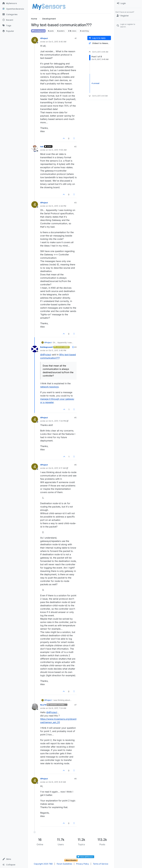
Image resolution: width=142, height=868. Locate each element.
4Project (44, 38)
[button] (14, 859)
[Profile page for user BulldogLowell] (35, 349)
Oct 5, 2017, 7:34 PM (57, 421)
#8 (75, 779)
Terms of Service (101, 864)
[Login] (128, 3)
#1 (76, 38)
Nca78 (43, 705)
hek (42, 147)
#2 (75, 147)
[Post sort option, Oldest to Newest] (99, 43)
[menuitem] (128, 3)
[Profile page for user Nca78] (35, 707)
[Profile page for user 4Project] (35, 40)
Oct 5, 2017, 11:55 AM (58, 150)
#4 (75, 347)
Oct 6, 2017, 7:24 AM (57, 708)
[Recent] (14, 20)
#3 (75, 203)
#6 (75, 465)
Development (38, 31)
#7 (76, 705)
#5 (75, 418)
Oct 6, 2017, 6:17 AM (57, 468)
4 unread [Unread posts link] (95, 83)
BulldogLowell (47, 347)
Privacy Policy (83, 864)
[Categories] (14, 14)
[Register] (128, 16)
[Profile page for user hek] (35, 148)
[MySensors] (14, 3)
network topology (49, 387)
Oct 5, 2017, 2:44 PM (57, 206)
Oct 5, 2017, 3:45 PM (57, 350)
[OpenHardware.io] (14, 9)
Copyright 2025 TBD (43, 864)
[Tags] (14, 26)
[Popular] (14, 31)
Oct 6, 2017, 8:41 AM (57, 782)
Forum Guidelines (64, 864)
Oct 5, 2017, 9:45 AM (57, 42)
